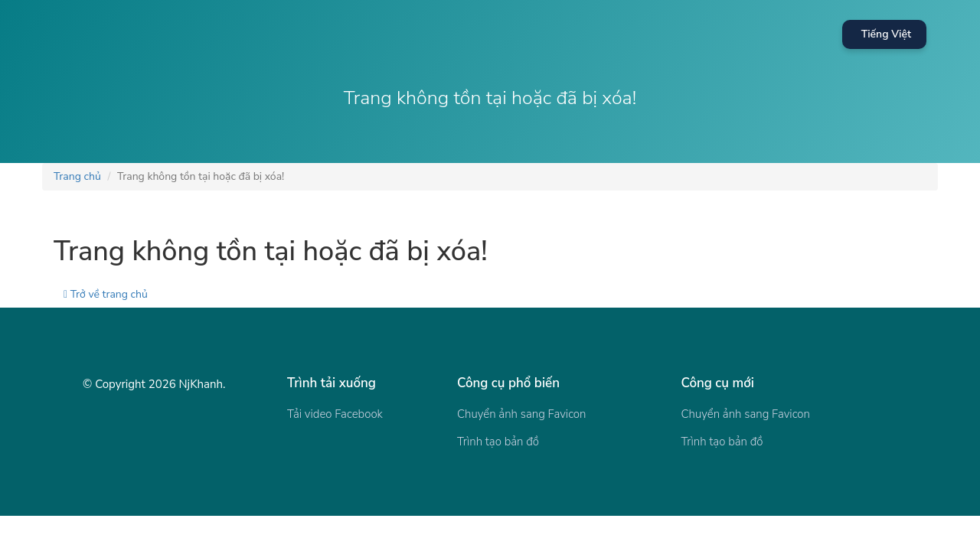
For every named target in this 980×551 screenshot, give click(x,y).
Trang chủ (77, 176)
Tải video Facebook (335, 414)
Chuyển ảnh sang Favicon (521, 414)
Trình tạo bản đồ (498, 442)
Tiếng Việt (886, 34)
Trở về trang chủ (106, 294)
